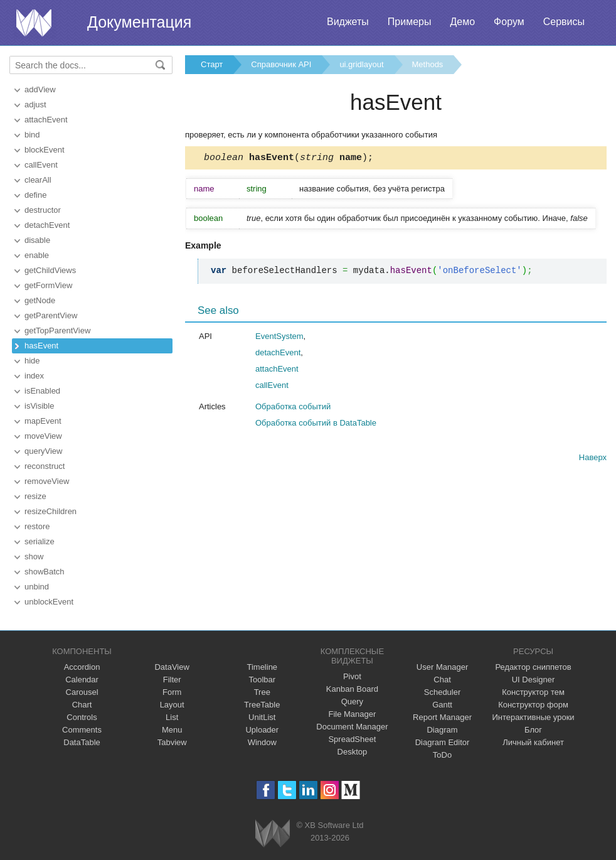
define (35, 195)
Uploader (262, 730)
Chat (442, 680)
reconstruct (45, 466)
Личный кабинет (533, 742)
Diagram (442, 730)
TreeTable (262, 705)
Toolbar (262, 680)
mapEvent (43, 421)
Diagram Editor (443, 742)
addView (40, 89)
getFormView (48, 285)
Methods (428, 64)
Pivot (352, 676)
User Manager (442, 667)
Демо (462, 22)
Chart (82, 705)
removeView (47, 481)
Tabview (172, 742)
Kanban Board (352, 689)
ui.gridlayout (361, 64)
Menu (172, 730)
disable (37, 240)
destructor (43, 210)
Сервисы (564, 22)
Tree (262, 692)
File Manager (352, 714)
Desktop (353, 752)
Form (172, 692)
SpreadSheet (352, 739)
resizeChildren (50, 511)
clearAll (38, 180)
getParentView (51, 315)
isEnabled (42, 391)
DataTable (82, 742)
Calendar (82, 680)
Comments (82, 730)
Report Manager (442, 717)
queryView (43, 451)
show (34, 556)
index (34, 376)
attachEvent (46, 120)
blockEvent (45, 150)
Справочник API (281, 64)
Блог (533, 730)
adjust (35, 105)
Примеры (410, 22)
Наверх (593, 459)
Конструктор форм (533, 705)
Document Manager (352, 727)
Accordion (82, 667)
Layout (172, 705)
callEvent (41, 165)
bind (32, 135)
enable (37, 255)
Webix (273, 833)
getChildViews (50, 270)
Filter (172, 680)
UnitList (262, 717)
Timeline (262, 667)
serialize (40, 541)
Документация (139, 22)
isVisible (39, 406)
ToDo (442, 755)
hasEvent (41, 346)
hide (32, 361)
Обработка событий (293, 408)
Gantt (442, 705)
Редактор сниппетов (533, 667)
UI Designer (534, 680)
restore (37, 526)
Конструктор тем (533, 692)
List (172, 717)
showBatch (45, 572)
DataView (172, 667)
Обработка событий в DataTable (316, 425)
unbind (37, 587)
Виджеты (348, 22)
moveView (43, 436)
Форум (509, 22)
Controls (82, 717)
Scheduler (443, 692)
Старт (212, 64)
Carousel (82, 692)
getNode (40, 300)
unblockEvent (49, 602)
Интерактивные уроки (534, 717)
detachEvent (47, 225)
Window (262, 742)
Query (352, 701)
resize (35, 496)
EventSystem (279, 338)
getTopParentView (57, 331)
